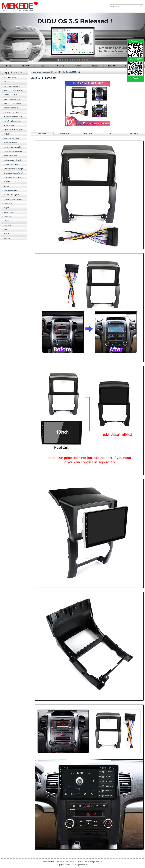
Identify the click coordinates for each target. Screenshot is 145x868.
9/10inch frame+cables (11, 164)
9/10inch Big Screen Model (12, 121)
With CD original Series (11, 138)
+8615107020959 (135, 59)
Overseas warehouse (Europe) (14, 169)
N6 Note (6, 186)
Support (6, 208)
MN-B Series (8, 225)
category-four (8, 204)
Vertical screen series (11, 156)
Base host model (9, 125)
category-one (8, 221)
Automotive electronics (11, 190)
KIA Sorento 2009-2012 (71, 72)
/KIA (59, 72)
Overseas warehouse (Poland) (13, 177)
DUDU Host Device (10, 78)
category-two (8, 217)
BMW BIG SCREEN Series (12, 104)
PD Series (7, 134)
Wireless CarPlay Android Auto (14, 91)
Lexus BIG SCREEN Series (13, 112)
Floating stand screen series (13, 151)
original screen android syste (13, 130)
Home (54, 72)
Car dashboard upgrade (11, 195)
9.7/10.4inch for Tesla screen (13, 95)
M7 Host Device (9, 82)
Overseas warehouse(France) (13, 173)
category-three (8, 212)
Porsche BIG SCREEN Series (13, 117)
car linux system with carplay (13, 160)
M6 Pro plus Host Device (12, 86)
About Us (7, 238)
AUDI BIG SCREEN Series (12, 99)
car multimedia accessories (12, 147)
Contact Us (7, 234)
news (5, 230)
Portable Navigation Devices (13, 199)
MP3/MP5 (7, 182)
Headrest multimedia (10, 143)
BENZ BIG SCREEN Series (13, 108)
